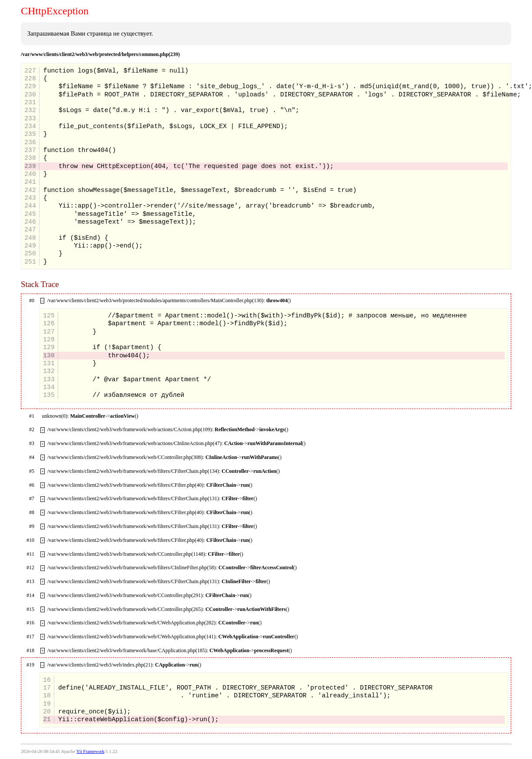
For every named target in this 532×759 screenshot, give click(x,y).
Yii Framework (91, 751)
